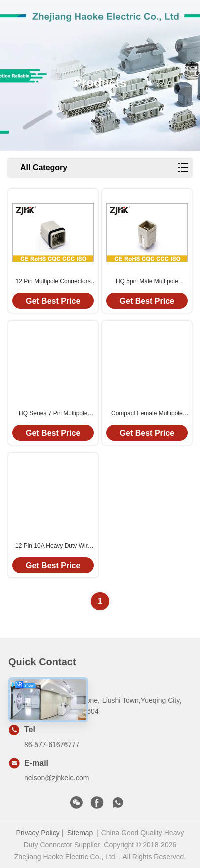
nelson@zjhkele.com (57, 778)
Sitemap (80, 833)
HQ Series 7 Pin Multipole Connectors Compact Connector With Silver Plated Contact (53, 414)
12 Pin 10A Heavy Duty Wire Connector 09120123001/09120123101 (53, 546)
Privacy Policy (38, 833)
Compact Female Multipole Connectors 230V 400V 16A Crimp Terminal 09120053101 (147, 414)
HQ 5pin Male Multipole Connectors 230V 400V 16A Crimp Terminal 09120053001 (147, 282)
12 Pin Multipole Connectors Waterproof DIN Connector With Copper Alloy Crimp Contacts (53, 282)
